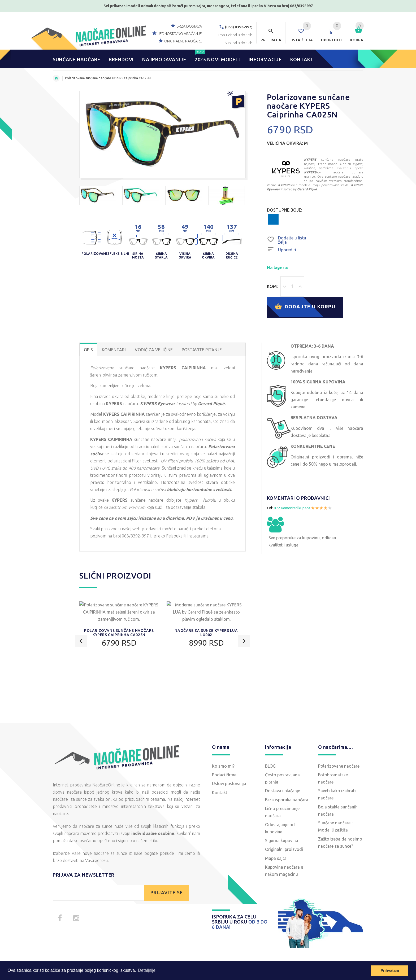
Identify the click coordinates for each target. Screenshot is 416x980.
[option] (98, 196)
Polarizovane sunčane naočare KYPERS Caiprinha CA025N (119, 691)
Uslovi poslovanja (229, 784)
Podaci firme (224, 775)
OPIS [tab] (88, 350)
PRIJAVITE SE (167, 893)
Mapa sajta (276, 859)
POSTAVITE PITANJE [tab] (202, 350)
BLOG (270, 766)
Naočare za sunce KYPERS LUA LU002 (206, 691)
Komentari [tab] (114, 350)
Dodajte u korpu (307, 307)
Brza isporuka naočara (287, 800)
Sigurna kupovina (282, 841)
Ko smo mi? (223, 766)
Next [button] (244, 641)
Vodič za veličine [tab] (154, 350)
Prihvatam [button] (390, 970)
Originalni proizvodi (284, 850)
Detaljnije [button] (147, 970)
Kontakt (220, 793)
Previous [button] (81, 641)
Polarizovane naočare (339, 766)
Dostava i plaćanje (283, 791)
